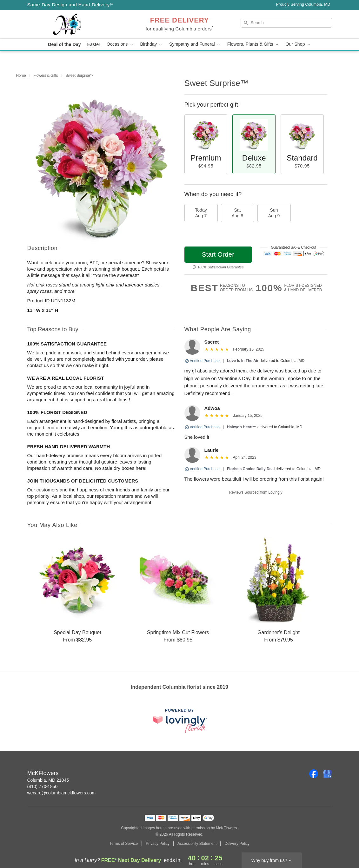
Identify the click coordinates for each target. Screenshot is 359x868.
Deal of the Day (64, 44)
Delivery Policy (237, 844)
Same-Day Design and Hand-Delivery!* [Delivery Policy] (70, 5)
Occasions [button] (120, 44)
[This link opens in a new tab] (180, 721)
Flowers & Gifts (46, 76)
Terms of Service (124, 844)
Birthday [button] (152, 44)
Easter (94, 44)
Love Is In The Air (243, 361)
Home (21, 76)
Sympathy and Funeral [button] (195, 44)
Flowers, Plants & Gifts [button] (253, 44)
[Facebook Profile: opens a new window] (314, 774)
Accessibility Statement (197, 844)
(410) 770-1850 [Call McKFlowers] (43, 786)
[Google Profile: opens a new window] (328, 774)
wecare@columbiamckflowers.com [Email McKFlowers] (62, 793)
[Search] (286, 23)
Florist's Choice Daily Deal (251, 469)
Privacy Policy (158, 844)
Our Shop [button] (298, 44)
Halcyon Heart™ (242, 427)
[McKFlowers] (73, 24)
